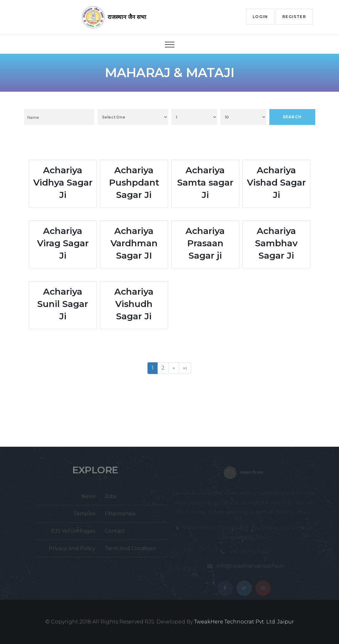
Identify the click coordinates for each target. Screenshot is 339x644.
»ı (185, 368)
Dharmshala (120, 516)
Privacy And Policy (72, 551)
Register (294, 17)
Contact (115, 534)
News (88, 499)
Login (260, 17)
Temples (84, 516)
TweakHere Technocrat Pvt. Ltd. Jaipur (244, 622)
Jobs (110, 499)
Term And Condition (130, 551)
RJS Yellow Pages (73, 534)
